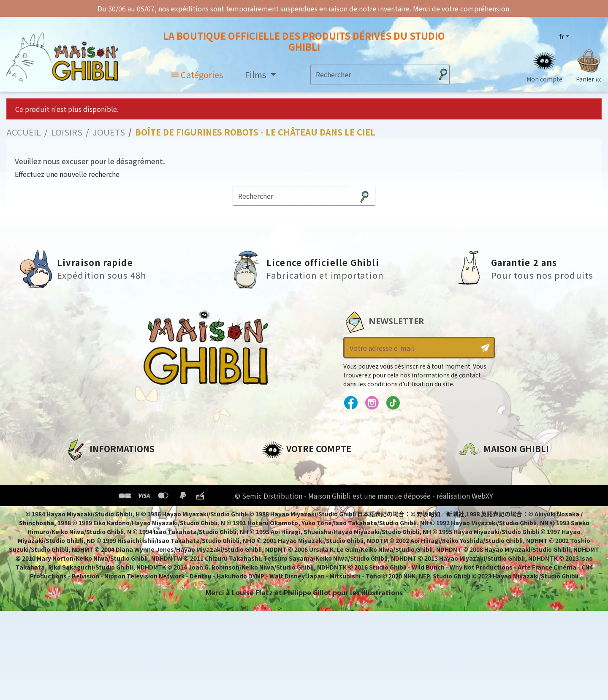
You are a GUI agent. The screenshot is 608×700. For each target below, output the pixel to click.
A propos (81, 469)
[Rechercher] (372, 75)
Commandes (284, 483)
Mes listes (279, 526)
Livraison (81, 526)
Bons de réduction (295, 512)
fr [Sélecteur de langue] (562, 37)
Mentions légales (95, 483)
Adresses (278, 498)
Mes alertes (282, 541)
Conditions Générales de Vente (121, 512)
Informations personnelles (310, 469)
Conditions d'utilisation (109, 498)
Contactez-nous (488, 548)
